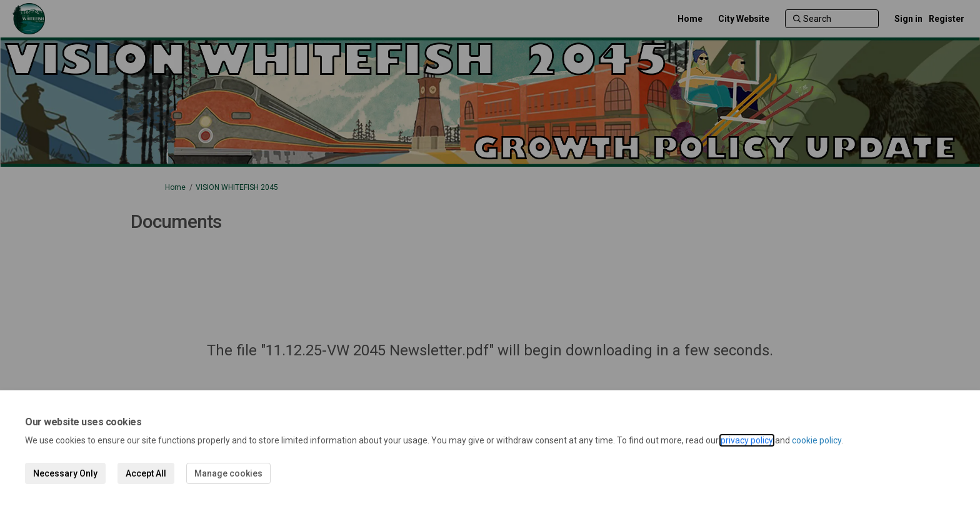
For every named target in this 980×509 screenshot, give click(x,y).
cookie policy (817, 440)
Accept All (146, 473)
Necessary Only (65, 473)
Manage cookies (228, 473)
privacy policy (747, 440)
